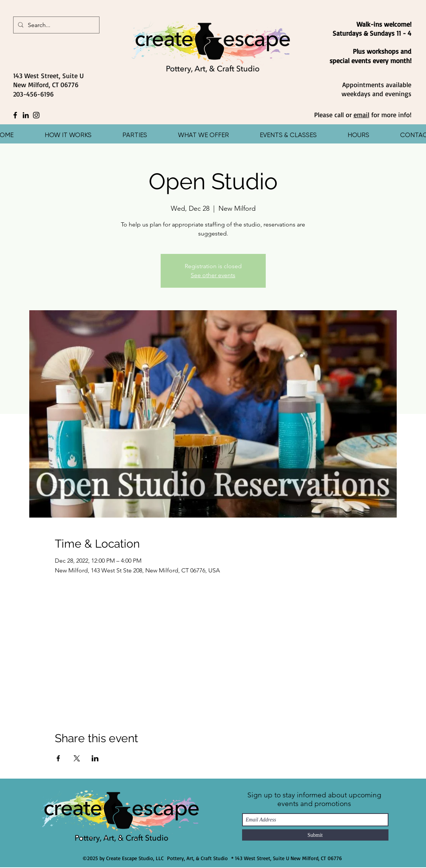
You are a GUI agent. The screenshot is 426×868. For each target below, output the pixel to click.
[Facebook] (15, 115)
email (361, 115)
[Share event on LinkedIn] (95, 758)
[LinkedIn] (26, 115)
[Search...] (56, 25)
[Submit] (315, 835)
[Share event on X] (77, 758)
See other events (213, 275)
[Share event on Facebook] (58, 758)
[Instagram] (36, 115)
